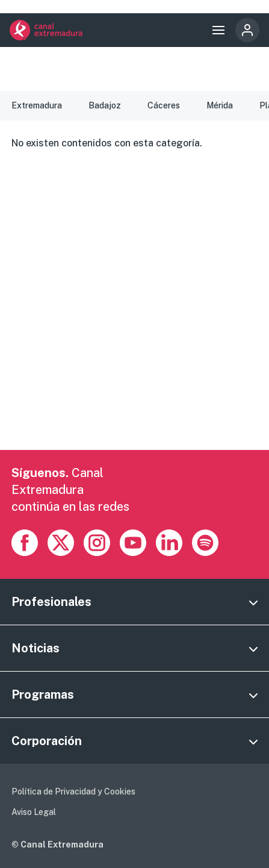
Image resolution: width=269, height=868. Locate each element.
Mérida (220, 105)
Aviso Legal (34, 812)
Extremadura (37, 105)
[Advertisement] (134, 315)
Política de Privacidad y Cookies (73, 792)
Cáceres (164, 105)
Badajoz (105, 105)
